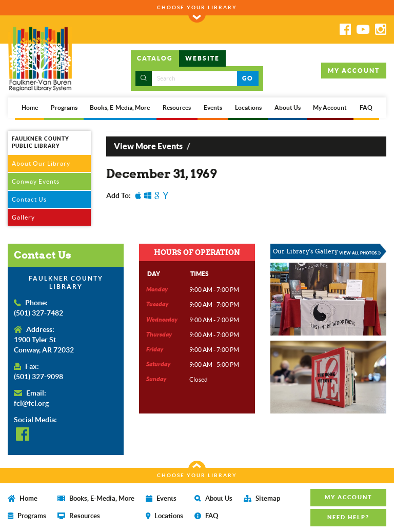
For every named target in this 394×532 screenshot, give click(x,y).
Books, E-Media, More (120, 107)
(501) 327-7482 (38, 313)
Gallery (23, 217)
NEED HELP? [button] (348, 517)
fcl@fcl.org (31, 403)
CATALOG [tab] (155, 58)
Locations (248, 107)
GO (248, 78)
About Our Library (41, 163)
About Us (288, 107)
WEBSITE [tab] (202, 58)
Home (30, 107)
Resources (177, 107)
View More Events (148, 146)
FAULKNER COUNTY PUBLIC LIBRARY (41, 142)
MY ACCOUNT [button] (354, 71)
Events (213, 107)
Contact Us (29, 199)
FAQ (366, 107)
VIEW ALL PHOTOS (360, 253)
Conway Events (36, 181)
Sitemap (262, 498)
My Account (330, 107)
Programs (64, 107)
